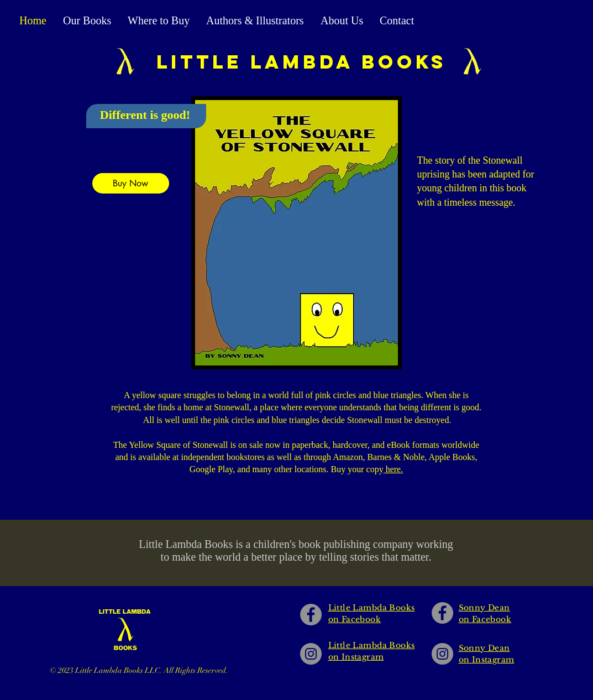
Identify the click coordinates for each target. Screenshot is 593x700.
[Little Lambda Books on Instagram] (311, 654)
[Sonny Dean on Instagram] (442, 654)
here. (393, 469)
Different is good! (145, 115)
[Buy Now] (131, 183)
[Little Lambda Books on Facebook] (311, 615)
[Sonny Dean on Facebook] (442, 613)
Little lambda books (301, 62)
